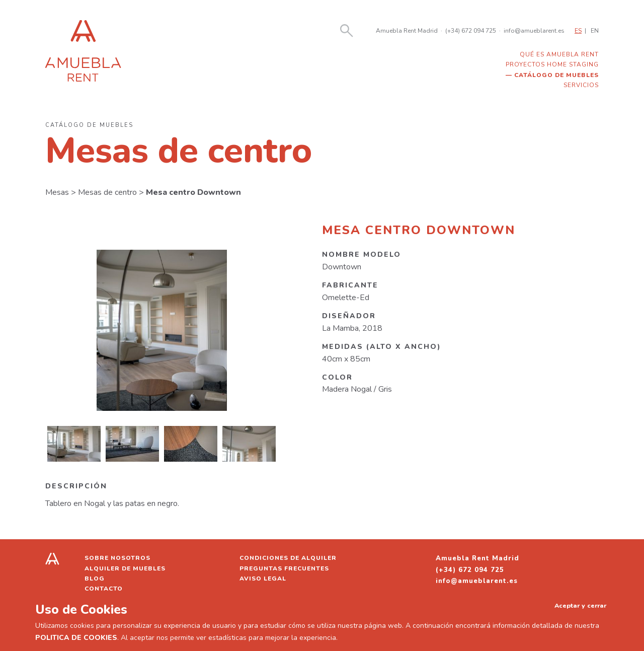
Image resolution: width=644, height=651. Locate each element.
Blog (95, 578)
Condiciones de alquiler (288, 558)
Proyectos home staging (552, 64)
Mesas (57, 192)
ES (578, 31)
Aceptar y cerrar (580, 605)
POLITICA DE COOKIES (76, 638)
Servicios (581, 85)
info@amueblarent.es (534, 31)
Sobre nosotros (117, 558)
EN (595, 31)
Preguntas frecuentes (284, 568)
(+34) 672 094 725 (471, 31)
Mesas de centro (107, 192)
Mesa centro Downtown (193, 192)
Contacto (104, 589)
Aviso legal (263, 578)
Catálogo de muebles (556, 75)
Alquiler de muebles (125, 568)
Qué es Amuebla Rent (559, 54)
